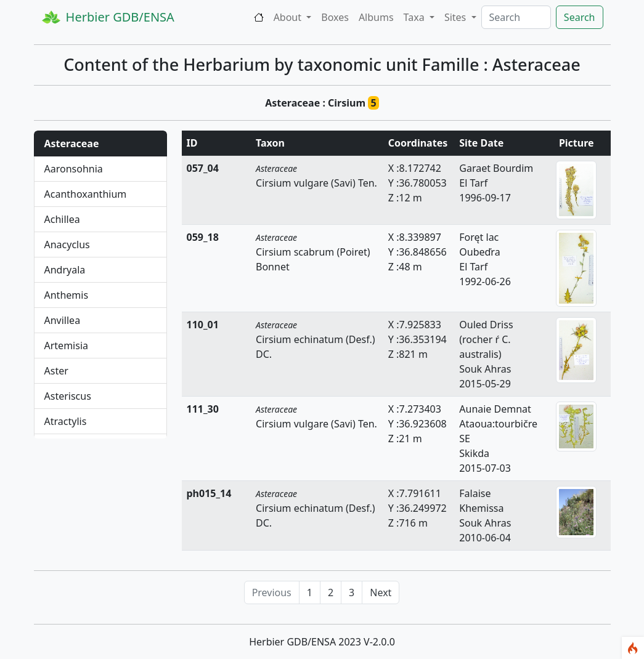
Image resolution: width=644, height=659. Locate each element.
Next (381, 592)
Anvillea (63, 320)
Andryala (65, 270)
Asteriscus (68, 396)
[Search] (516, 17)
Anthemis (67, 295)
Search (580, 17)
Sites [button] (457, 17)
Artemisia (67, 346)
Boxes (335, 17)
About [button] (289, 17)
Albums (376, 17)
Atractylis (66, 421)
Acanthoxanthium (86, 194)
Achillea (62, 219)
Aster (56, 371)
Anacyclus (67, 245)
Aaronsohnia (74, 169)
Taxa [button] (415, 17)
